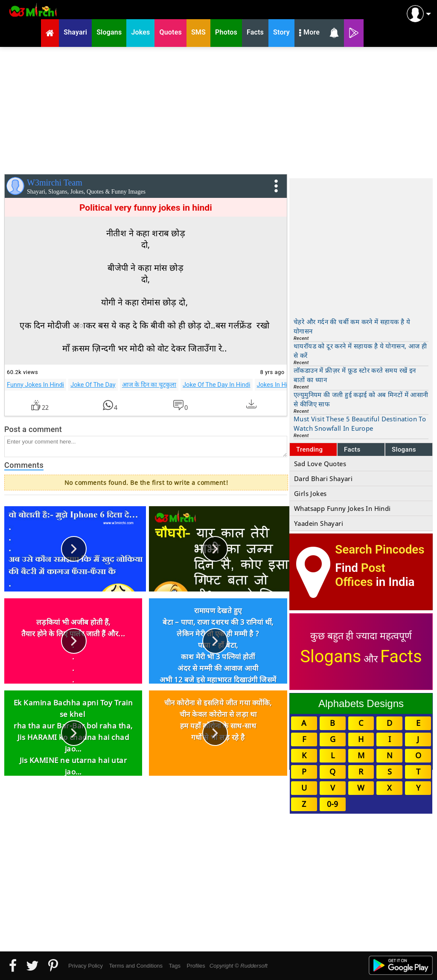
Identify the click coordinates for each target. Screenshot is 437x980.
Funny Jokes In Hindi (35, 385)
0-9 (332, 804)
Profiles (196, 966)
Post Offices (360, 575)
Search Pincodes (380, 549)
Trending (310, 449)
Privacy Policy (86, 966)
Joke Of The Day (93, 385)
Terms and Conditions (136, 966)
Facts (352, 449)
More (309, 33)
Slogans (404, 449)
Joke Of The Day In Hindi (216, 385)
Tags (175, 966)
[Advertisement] (218, 109)
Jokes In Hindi (277, 385)
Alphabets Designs (361, 703)
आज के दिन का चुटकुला (149, 385)
